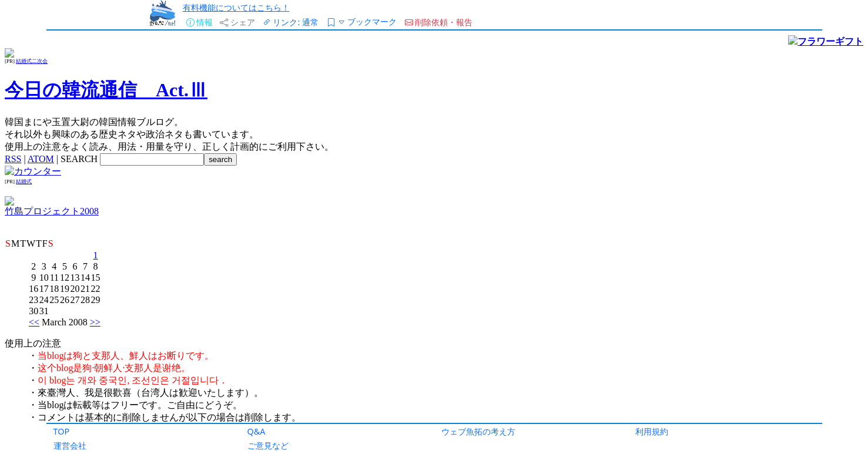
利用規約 (652, 431)
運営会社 (70, 445)
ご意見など (268, 445)
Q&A (257, 431)
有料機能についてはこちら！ (236, 7)
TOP (62, 431)
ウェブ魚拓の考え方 (478, 431)
